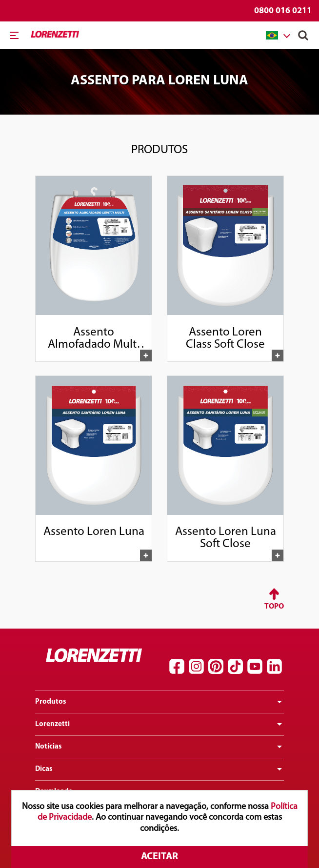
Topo (274, 607)
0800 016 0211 (283, 11)
